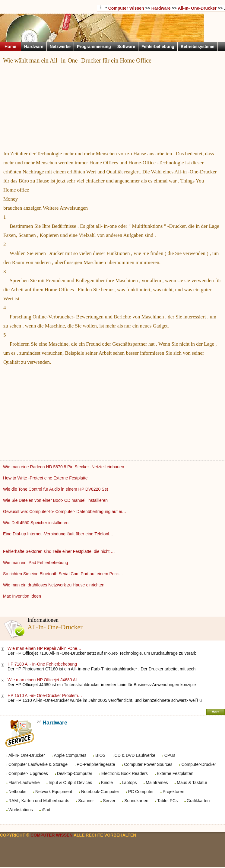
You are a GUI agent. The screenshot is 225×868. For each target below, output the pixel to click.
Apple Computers (70, 755)
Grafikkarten (198, 801)
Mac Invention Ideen (23, 596)
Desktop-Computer (75, 773)
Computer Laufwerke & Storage (38, 764)
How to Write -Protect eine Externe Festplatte (46, 478)
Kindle (107, 782)
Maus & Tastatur (192, 782)
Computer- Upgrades (28, 773)
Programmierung (94, 47)
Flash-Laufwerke (24, 782)
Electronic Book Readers (125, 773)
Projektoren (173, 792)
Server (109, 801)
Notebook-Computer (100, 792)
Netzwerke (60, 47)
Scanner (86, 801)
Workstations (21, 810)
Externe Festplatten (175, 773)
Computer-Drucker (199, 764)
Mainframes (157, 782)
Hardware (161, 8)
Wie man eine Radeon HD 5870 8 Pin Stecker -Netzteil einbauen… (66, 467)
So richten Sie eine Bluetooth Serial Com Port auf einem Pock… (63, 574)
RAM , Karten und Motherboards (39, 801)
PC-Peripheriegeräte (96, 764)
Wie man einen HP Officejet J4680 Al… (44, 680)
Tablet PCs (167, 801)
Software (126, 47)
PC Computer (141, 792)
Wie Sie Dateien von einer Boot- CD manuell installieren (56, 500)
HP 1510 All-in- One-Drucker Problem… (45, 695)
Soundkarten (136, 801)
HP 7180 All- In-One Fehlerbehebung (43, 664)
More (215, 712)
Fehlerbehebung (158, 47)
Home (10, 47)
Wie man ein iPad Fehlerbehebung (36, 563)
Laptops (129, 782)
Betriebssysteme (198, 47)
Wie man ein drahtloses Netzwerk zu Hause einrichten (54, 585)
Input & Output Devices (70, 782)
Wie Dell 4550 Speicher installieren (36, 523)
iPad (46, 810)
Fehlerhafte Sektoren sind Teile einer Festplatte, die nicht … (59, 551)
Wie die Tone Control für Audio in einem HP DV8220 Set (56, 489)
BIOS (100, 755)
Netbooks (17, 792)
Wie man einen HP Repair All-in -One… (44, 648)
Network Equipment (54, 792)
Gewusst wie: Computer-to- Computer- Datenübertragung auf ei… (65, 511)
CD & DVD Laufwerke (135, 755)
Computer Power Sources (148, 764)
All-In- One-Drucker (27, 755)
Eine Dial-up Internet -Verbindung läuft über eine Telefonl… (58, 534)
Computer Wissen (126, 8)
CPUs (170, 755)
